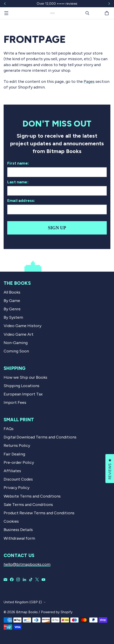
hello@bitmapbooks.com (27, 564)
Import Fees (15, 402)
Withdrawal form (19, 538)
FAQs (9, 429)
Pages (89, 81)
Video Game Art (19, 334)
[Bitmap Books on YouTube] (43, 579)
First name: (18, 163)
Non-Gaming (16, 343)
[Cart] (107, 13)
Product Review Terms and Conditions (39, 513)
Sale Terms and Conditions (28, 505)
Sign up (57, 228)
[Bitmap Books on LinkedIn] (24, 579)
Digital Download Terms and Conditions (40, 437)
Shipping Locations (21, 386)
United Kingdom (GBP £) (23, 602)
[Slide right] (109, 4)
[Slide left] (5, 4)
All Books (12, 292)
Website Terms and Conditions (32, 496)
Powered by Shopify (57, 612)
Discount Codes (18, 479)
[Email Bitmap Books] (5, 579)
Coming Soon (16, 351)
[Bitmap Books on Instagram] (18, 579)
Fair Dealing (14, 454)
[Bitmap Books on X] (37, 579)
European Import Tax (23, 394)
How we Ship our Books (25, 377)
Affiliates (12, 471)
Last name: (18, 182)
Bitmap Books (27, 612)
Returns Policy (17, 445)
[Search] (87, 13)
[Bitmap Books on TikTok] (31, 579)
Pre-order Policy (19, 462)
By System (13, 317)
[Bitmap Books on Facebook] (12, 579)
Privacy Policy (17, 488)
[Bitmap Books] (52, 13)
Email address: (21, 201)
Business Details (18, 530)
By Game (12, 301)
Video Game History (23, 326)
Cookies (11, 521)
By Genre (12, 309)
